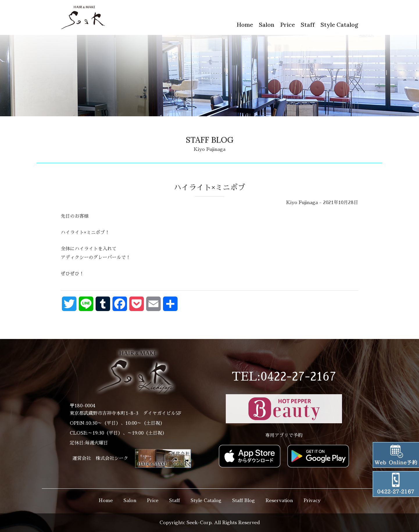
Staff (308, 25)
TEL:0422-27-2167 (284, 377)
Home (245, 25)
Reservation (279, 501)
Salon (267, 25)
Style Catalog (339, 25)
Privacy (312, 501)
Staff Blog (243, 501)
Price (288, 25)
